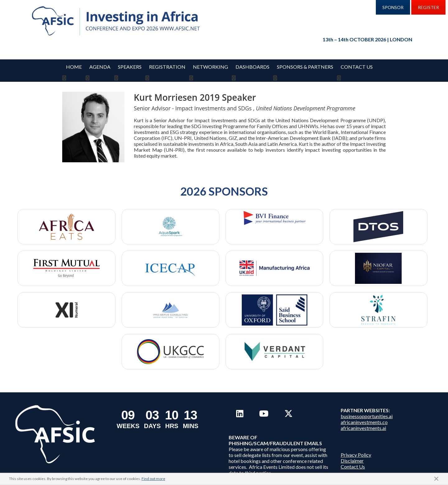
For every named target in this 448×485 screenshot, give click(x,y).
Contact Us (357, 67)
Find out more (153, 479)
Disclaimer (352, 453)
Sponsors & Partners (305, 67)
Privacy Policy (356, 447)
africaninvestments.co (364, 415)
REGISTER (428, 7)
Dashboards (252, 67)
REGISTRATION (167, 67)
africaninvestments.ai (363, 420)
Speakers (130, 67)
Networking (210, 67)
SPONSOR (393, 7)
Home (74, 67)
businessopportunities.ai (367, 409)
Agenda (100, 67)
